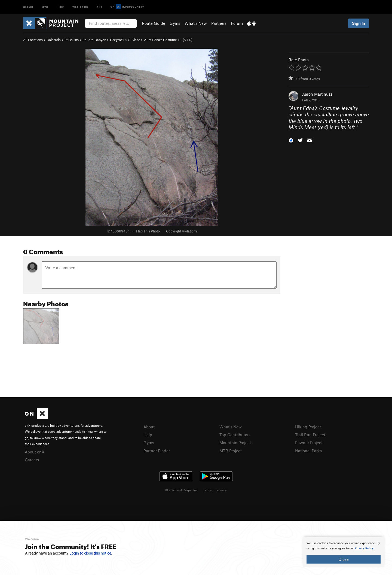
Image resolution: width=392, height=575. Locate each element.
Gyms (175, 23)
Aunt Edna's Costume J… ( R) (168, 40)
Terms (207, 490)
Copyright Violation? (182, 231)
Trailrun (80, 7)
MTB (45, 7)
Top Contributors (235, 435)
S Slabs (134, 40)
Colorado (54, 40)
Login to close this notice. (91, 553)
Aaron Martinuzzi (318, 94)
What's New (196, 23)
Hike (60, 7)
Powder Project (309, 443)
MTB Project (231, 451)
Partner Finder (157, 451)
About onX (35, 452)
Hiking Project (308, 427)
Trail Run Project (310, 435)
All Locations (33, 40)
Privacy (222, 490)
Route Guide (154, 23)
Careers (32, 460)
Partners (219, 23)
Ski (99, 7)
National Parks (308, 451)
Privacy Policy (364, 548)
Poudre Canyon (94, 40)
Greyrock (117, 40)
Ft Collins (72, 40)
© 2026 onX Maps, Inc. (182, 490)
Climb (28, 7)
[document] (344, 552)
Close (344, 559)
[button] (291, 140)
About (149, 427)
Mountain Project (235, 443)
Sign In (359, 23)
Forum (237, 23)
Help (148, 435)
